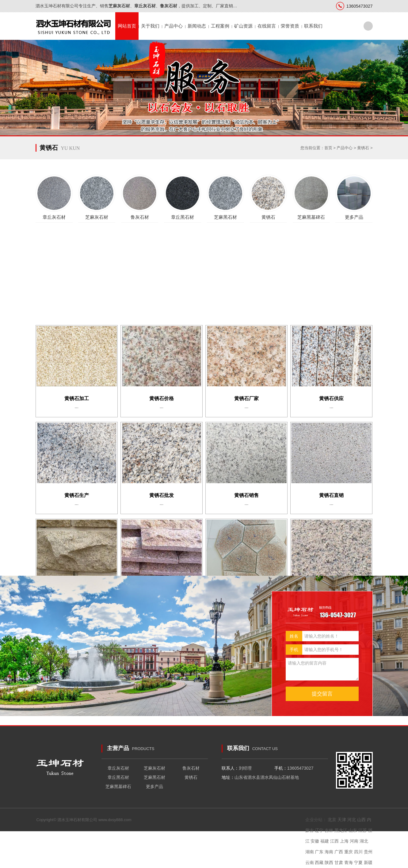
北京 (332, 820)
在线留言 (267, 26)
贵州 (368, 852)
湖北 (364, 841)
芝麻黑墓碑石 (118, 787)
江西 (334, 841)
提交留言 (322, 694)
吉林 (329, 830)
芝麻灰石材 (154, 768)
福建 (325, 841)
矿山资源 (243, 26)
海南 (329, 852)
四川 (358, 852)
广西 (339, 852)
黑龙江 (341, 830)
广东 (319, 852)
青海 (349, 862)
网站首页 (127, 26)
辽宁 (319, 830)
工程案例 (220, 26)
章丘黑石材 (118, 777)
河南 (354, 841)
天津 (342, 820)
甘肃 (339, 862)
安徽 (315, 841)
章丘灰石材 (118, 768)
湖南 (310, 852)
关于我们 (150, 26)
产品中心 (173, 26)
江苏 (363, 830)
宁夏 (358, 862)
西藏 (319, 862)
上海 (344, 841)
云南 (310, 862)
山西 (361, 820)
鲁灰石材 (191, 768)
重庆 (349, 852)
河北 (352, 820)
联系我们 (313, 26)
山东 (353, 830)
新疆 (368, 862)
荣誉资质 (290, 26)
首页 (328, 148)
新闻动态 (197, 26)
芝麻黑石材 (154, 777)
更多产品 (154, 787)
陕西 (329, 862)
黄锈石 (363, 148)
